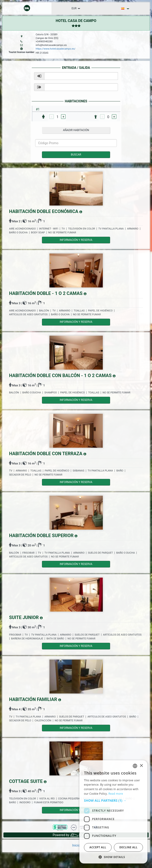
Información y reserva (76, 240)
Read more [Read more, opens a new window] (116, 794)
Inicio (76, 845)
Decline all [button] (128, 847)
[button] (113, 801)
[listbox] (135, 766)
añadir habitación (76, 130)
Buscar (76, 155)
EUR (76, 8)
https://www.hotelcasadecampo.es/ (55, 49)
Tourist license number (21, 52)
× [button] (141, 766)
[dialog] (113, 812)
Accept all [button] (98, 847)
